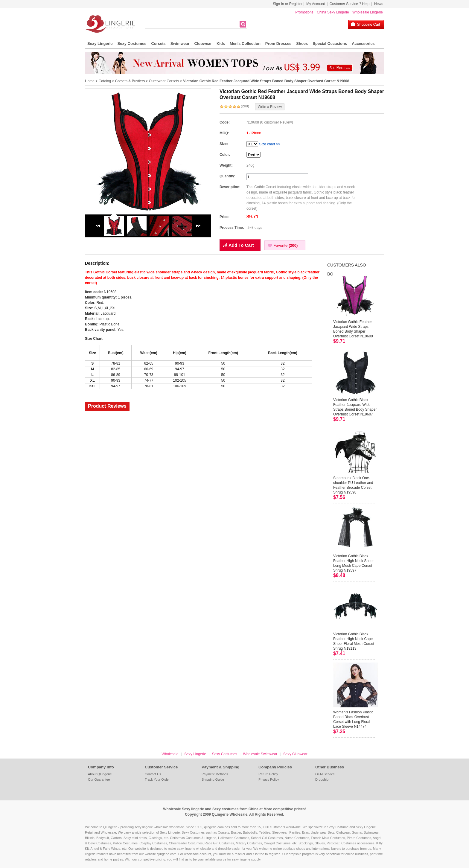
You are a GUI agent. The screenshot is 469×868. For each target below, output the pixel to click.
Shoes (302, 44)
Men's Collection (245, 44)
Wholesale (170, 754)
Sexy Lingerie (100, 44)
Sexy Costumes (132, 44)
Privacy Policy (269, 779)
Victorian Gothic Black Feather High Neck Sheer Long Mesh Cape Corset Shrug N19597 (353, 563)
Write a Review (270, 107)
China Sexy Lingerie (333, 12)
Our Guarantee (99, 779)
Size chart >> (270, 144)
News (379, 4)
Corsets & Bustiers (130, 81)
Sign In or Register (288, 4)
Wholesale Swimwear (260, 754)
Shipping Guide (213, 779)
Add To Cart (241, 245)
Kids (221, 44)
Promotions (304, 12)
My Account (316, 4)
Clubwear (203, 44)
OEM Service (325, 774)
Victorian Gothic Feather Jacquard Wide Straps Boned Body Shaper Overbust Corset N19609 (353, 329)
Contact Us (153, 774)
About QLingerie (100, 774)
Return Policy (268, 774)
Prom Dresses (278, 44)
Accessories (363, 44)
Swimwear (180, 44)
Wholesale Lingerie (368, 12)
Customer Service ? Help (350, 4)
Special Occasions (330, 44)
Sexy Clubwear (295, 754)
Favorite (285, 245)
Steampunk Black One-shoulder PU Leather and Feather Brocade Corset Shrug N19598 (353, 485)
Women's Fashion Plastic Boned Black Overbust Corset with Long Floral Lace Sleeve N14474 (353, 719)
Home (90, 81)
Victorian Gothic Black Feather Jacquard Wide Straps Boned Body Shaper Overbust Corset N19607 (355, 407)
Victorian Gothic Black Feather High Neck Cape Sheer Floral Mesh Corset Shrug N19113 (354, 641)
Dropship (322, 779)
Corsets (158, 44)
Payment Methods (215, 774)
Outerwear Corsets (164, 81)
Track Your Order (157, 779)
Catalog (105, 81)
